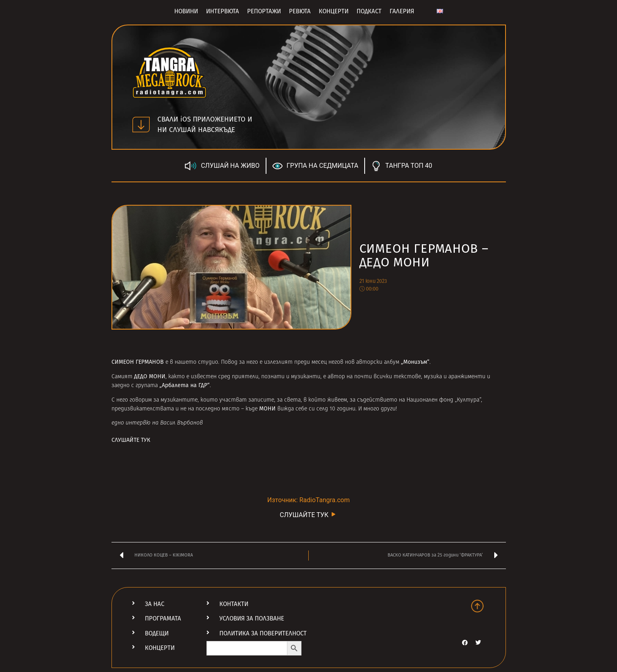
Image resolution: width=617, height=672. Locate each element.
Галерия (402, 11)
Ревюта (300, 11)
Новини (186, 11)
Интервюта (223, 11)
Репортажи (264, 11)
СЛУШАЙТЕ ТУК (131, 440)
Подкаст (369, 11)
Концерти (334, 11)
